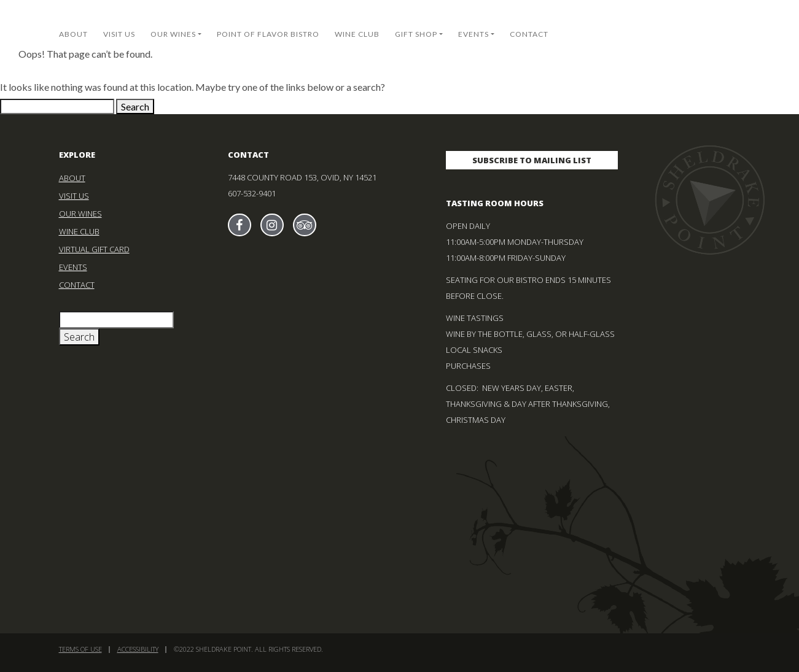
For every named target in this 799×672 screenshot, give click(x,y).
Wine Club (357, 34)
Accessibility (138, 649)
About (73, 34)
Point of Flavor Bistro (268, 34)
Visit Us (119, 34)
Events (474, 34)
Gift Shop (416, 34)
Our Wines (173, 34)
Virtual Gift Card (94, 249)
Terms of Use (80, 649)
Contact (529, 34)
